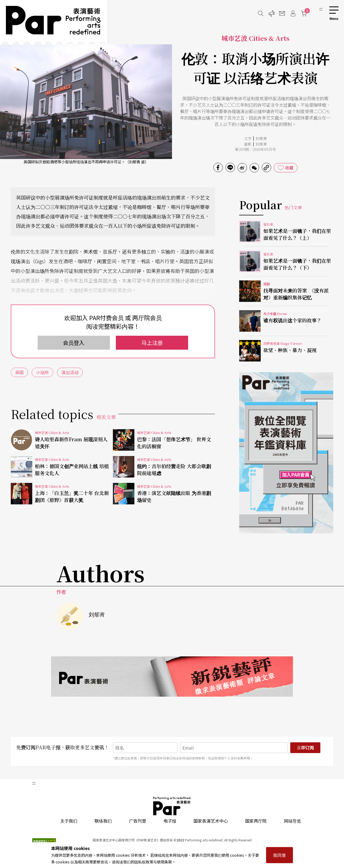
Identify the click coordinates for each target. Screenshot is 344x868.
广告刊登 (138, 821)
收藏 (289, 168)
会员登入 (74, 343)
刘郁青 (261, 138)
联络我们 (103, 821)
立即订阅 (305, 748)
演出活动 (70, 372)
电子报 (170, 821)
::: (321, 9)
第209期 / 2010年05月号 (255, 149)
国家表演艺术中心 (211, 821)
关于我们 (69, 821)
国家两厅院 (256, 821)
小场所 (42, 372)
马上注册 (152, 343)
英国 (19, 372)
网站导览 (292, 821)
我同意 (279, 855)
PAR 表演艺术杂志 (172, 806)
